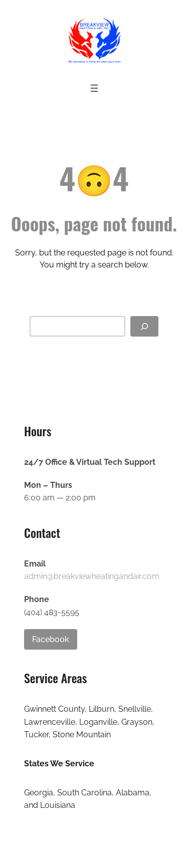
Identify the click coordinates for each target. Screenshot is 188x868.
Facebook (51, 639)
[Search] (144, 326)
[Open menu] (94, 88)
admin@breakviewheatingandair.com (92, 576)
